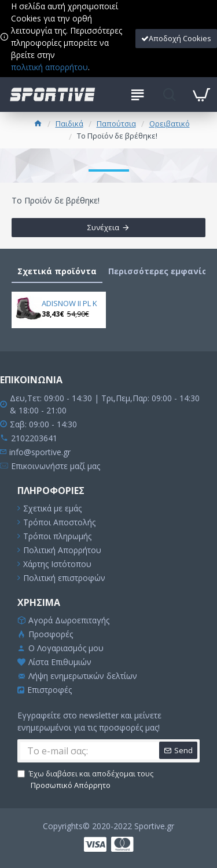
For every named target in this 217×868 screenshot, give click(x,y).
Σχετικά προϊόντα (57, 271)
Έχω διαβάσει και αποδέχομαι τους (85, 780)
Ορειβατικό (170, 124)
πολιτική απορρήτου (49, 67)
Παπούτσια (116, 124)
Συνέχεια (103, 227)
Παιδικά (69, 124)
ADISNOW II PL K (69, 304)
